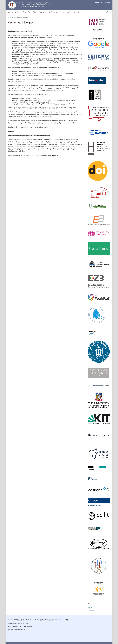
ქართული (91, 611)
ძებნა (106, 12)
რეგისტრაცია (99, 3)
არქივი (35, 12)
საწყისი (11, 18)
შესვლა (107, 3)
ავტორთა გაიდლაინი (54, 12)
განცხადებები (68, 12)
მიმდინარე (27, 12)
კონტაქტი (77, 12)
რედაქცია (42, 12)
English (90, 608)
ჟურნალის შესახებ (14, 12)
